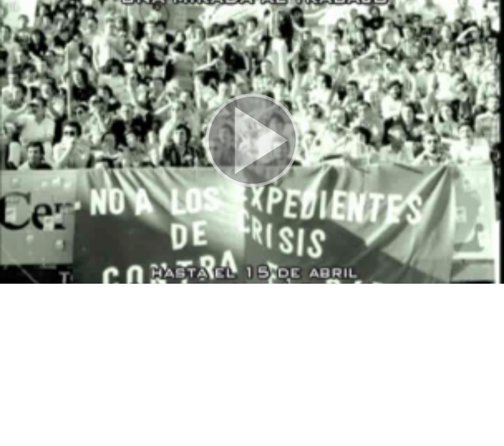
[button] (252, 142)
